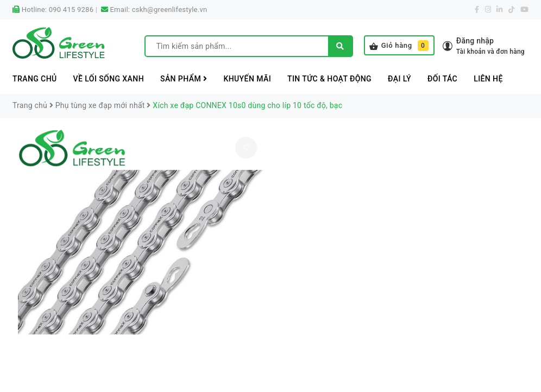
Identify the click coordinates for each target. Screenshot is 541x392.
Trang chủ (35, 79)
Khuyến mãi (247, 79)
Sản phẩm (184, 79)
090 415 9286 (71, 10)
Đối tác (442, 79)
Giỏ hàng (399, 46)
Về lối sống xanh (109, 79)
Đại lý (400, 79)
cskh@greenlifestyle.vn (170, 10)
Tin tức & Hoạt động (329, 79)
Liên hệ (488, 79)
